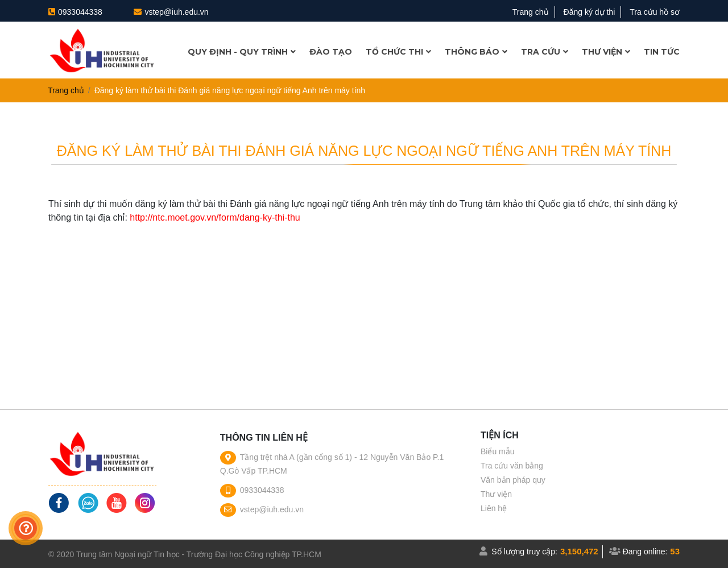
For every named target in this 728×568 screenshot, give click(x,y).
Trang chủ (531, 12)
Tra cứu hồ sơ (655, 12)
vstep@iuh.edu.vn (176, 12)
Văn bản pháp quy (513, 480)
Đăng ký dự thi (590, 12)
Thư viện (496, 494)
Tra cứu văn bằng (512, 466)
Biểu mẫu (498, 451)
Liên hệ (494, 508)
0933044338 (80, 12)
